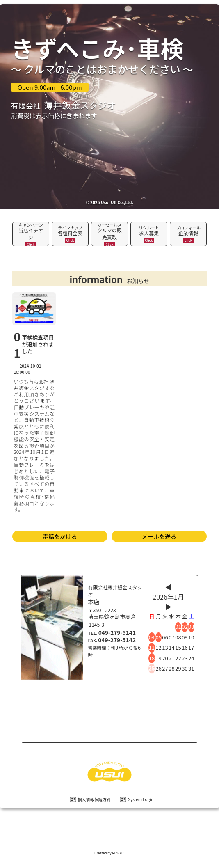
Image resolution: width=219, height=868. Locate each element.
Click (31, 244)
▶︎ (169, 607)
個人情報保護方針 (90, 799)
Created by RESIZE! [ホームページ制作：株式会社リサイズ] (109, 853)
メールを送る (159, 536)
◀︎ (169, 587)
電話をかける (60, 536)
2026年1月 (168, 597)
